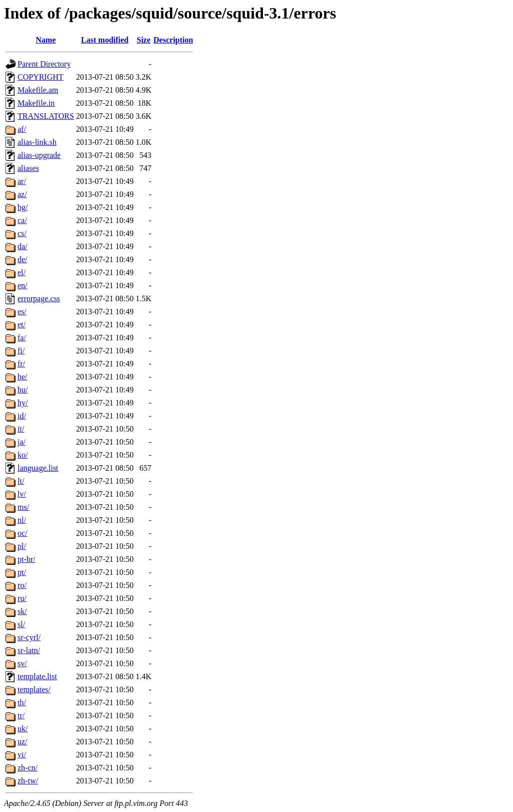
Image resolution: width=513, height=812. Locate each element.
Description (173, 40)
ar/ (22, 181)
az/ (22, 194)
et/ (22, 325)
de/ (23, 259)
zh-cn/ (28, 768)
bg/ (23, 207)
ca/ (22, 220)
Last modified (105, 40)
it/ (21, 429)
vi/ (22, 755)
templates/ (34, 689)
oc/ (23, 533)
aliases (28, 168)
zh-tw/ (28, 781)
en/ (23, 285)
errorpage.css (39, 298)
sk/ (22, 611)
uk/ (23, 729)
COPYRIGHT (41, 77)
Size (144, 40)
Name (46, 40)
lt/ (21, 481)
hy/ (23, 403)
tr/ (21, 716)
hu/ (23, 390)
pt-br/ (27, 559)
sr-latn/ (29, 650)
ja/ (22, 442)
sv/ (22, 663)
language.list (38, 468)
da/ (23, 246)
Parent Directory (44, 64)
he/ (23, 377)
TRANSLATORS (46, 116)
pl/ (22, 546)
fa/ (22, 338)
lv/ (22, 494)
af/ (22, 129)
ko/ (23, 455)
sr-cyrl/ (29, 637)
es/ (22, 312)
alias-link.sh (37, 142)
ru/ (22, 598)
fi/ (21, 351)
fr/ (21, 364)
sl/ (21, 624)
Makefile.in (36, 103)
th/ (22, 702)
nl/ (22, 520)
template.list (37, 676)
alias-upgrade (39, 155)
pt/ (22, 572)
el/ (22, 272)
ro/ (22, 585)
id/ (22, 416)
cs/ (22, 233)
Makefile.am (38, 90)
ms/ (23, 507)
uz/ (23, 742)
